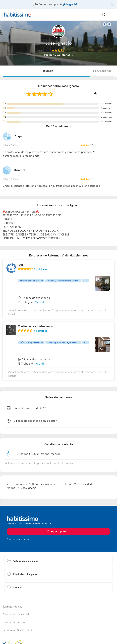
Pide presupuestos (58, 532)
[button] (58, 561)
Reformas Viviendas (44, 484)
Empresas (21, 484)
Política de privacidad (16, 615)
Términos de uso (13, 607)
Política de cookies (14, 623)
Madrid (11, 488)
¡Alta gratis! (70, 4)
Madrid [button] (39, 302)
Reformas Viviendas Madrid (79, 484)
